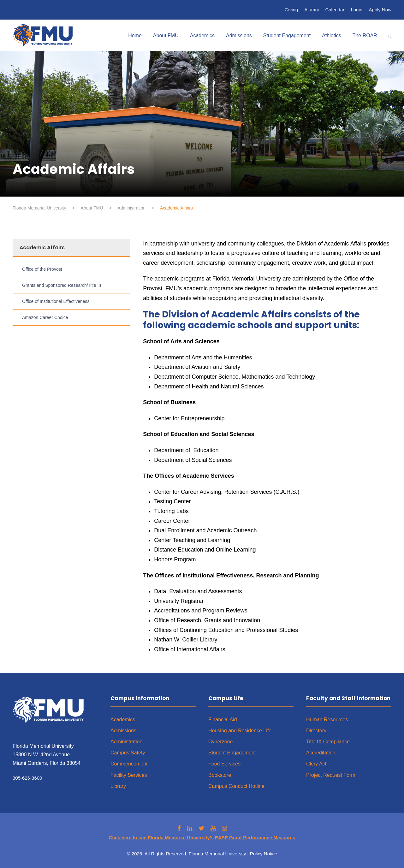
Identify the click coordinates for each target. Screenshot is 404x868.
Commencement (129, 764)
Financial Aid (223, 720)
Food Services (224, 764)
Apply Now (380, 10)
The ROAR (365, 35)
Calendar (335, 10)
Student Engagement (287, 35)
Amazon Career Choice (45, 317)
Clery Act (316, 764)
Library (118, 786)
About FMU (166, 35)
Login (356, 10)
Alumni (312, 10)
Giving (291, 10)
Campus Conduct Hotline (236, 786)
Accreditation (321, 753)
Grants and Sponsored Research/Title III (62, 285)
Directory (316, 731)
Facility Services (129, 775)
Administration (126, 742)
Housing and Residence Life (240, 731)
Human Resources (327, 720)
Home (135, 35)
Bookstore (220, 775)
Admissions (239, 35)
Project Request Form (331, 775)
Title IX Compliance (328, 742)
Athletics (331, 35)
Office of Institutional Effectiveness (56, 301)
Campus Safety (128, 753)
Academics (202, 35)
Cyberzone (220, 742)
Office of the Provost (42, 269)
